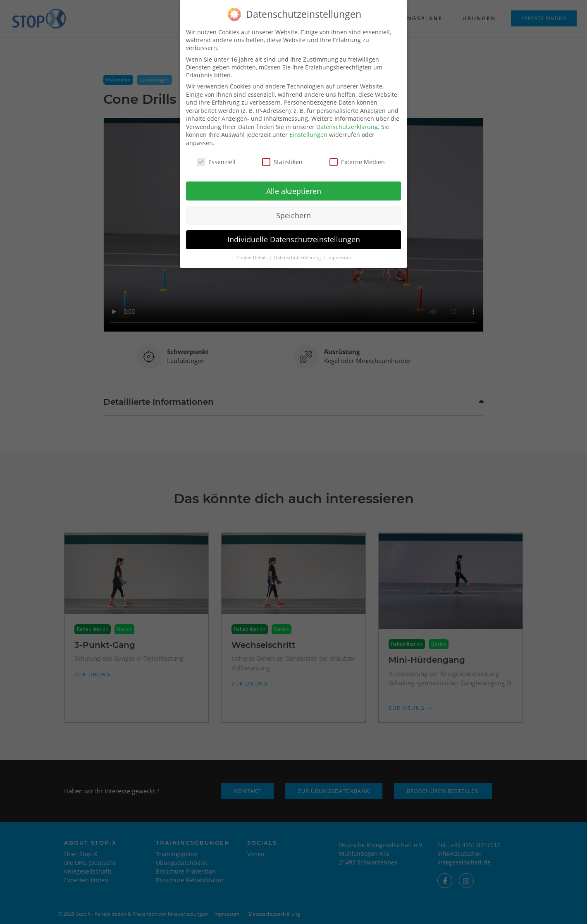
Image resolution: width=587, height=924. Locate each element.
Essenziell (216, 156)
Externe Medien (357, 156)
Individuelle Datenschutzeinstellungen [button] (294, 234)
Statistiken (282, 156)
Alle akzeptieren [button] (294, 185)
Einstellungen (308, 129)
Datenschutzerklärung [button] (298, 252)
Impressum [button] (339, 252)
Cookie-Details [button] (253, 252)
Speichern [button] (293, 210)
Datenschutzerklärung (347, 121)
